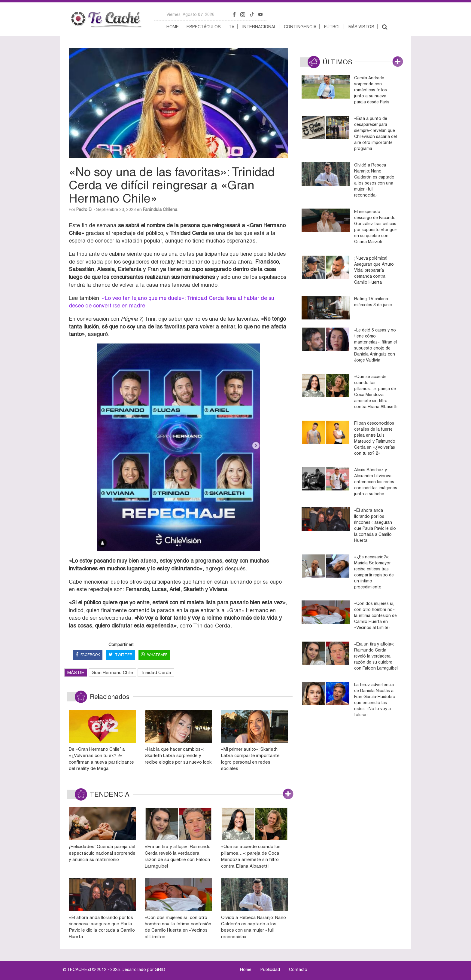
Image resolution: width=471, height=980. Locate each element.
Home (173, 27)
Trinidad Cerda (156, 672)
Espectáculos (204, 27)
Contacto (298, 969)
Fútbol (332, 27)
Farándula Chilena (160, 209)
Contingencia (300, 27)
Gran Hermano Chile (112, 672)
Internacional (259, 27)
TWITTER (120, 655)
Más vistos (361, 27)
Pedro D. (84, 209)
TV (231, 27)
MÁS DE (76, 672)
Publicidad (270, 969)
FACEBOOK (88, 655)
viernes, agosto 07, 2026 (190, 14)
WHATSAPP (154, 655)
